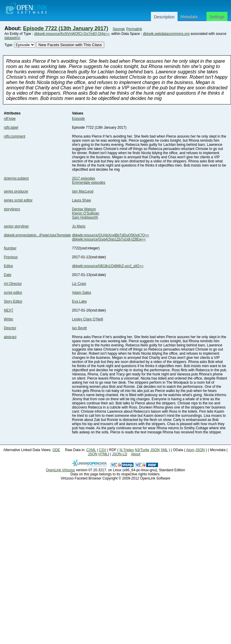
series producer (16, 191)
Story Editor (13, 301)
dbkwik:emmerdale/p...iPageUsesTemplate (37, 235)
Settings (217, 17)
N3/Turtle (142, 450)
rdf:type (10, 119)
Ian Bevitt (79, 328)
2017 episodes (84, 178)
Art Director (13, 284)
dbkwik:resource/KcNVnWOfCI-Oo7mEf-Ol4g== (72, 34)
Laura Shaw (82, 200)
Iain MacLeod (83, 191)
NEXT (9, 310)
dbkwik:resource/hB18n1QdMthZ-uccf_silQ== (108, 266)
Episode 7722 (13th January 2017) (66, 28)
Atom (190, 450)
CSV (103, 450)
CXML (91, 450)
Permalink (134, 29)
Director (10, 328)
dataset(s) (12, 38)
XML (164, 450)
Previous (11, 257)
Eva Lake (79, 301)
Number (10, 248)
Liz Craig (79, 284)
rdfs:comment (15, 136)
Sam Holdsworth (85, 217)
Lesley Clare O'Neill (88, 319)
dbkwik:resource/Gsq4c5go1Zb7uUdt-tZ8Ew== (109, 239)
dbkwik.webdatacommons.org (166, 34)
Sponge (119, 29)
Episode (78, 119)
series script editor (18, 200)
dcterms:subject (16, 178)
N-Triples (127, 450)
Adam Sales (82, 293)
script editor (13, 293)
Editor (8, 266)
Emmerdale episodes (89, 183)
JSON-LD (119, 454)
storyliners (12, 209)
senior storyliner (16, 226)
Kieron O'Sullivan (86, 213)
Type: (9, 45)
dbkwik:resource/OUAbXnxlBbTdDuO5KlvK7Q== (111, 235)
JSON (155, 450)
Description (164, 17)
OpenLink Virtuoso (60, 470)
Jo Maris (79, 226)
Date (8, 275)
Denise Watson (84, 209)
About (135, 454)
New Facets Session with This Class (70, 45)
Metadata (189, 17)
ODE (56, 450)
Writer (9, 319)
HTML (103, 454)
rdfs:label (11, 127)
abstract (10, 337)
